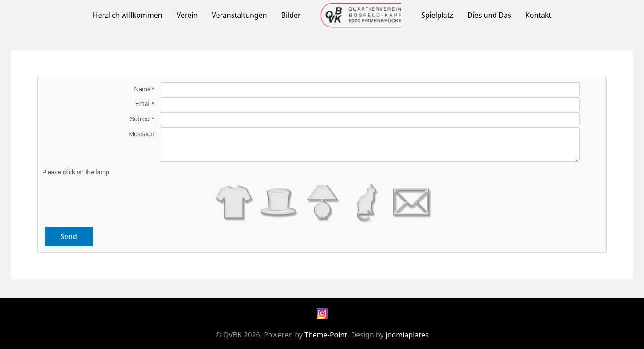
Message (141, 134)
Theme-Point (326, 335)
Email (143, 104)
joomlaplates (407, 335)
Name (142, 89)
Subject (140, 119)
